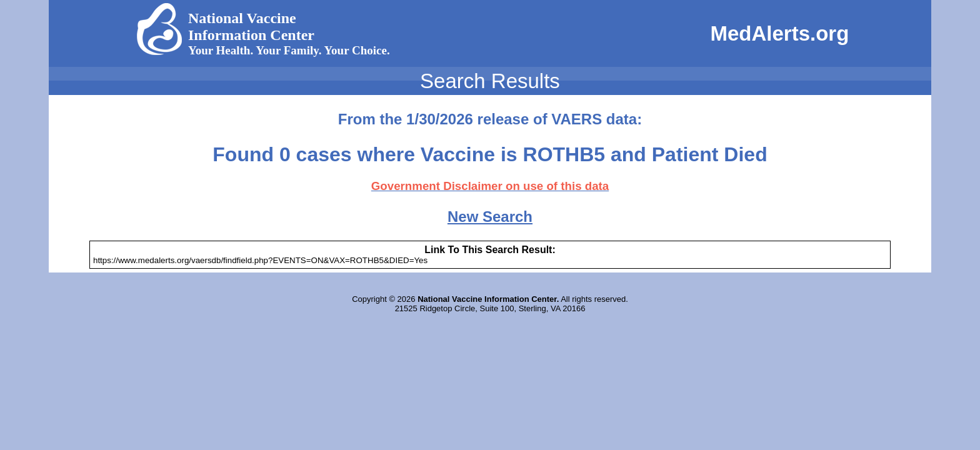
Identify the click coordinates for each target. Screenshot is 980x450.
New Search (490, 217)
